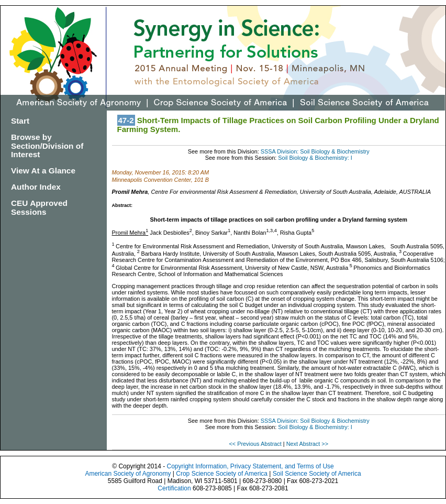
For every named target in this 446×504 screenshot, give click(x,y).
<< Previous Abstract (256, 444)
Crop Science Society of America (222, 474)
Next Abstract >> (307, 444)
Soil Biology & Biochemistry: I (315, 158)
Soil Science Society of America (317, 474)
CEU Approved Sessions (39, 207)
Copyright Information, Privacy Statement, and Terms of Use (250, 466)
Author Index (36, 187)
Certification (174, 488)
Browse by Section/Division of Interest (47, 146)
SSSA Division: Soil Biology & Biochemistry (315, 151)
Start (20, 121)
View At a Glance (43, 171)
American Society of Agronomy (128, 474)
